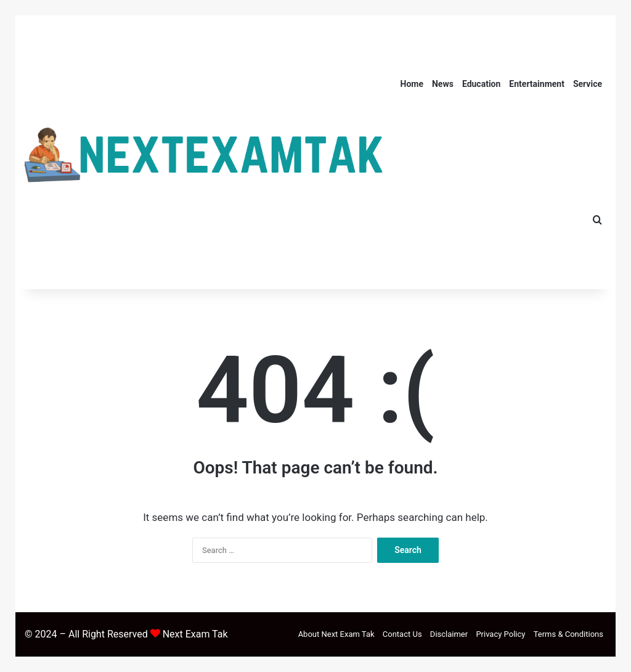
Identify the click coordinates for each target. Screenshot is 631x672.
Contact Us (402, 634)
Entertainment (537, 84)
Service (588, 84)
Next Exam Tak (195, 634)
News (443, 84)
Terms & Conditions (568, 634)
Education (481, 84)
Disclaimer (449, 634)
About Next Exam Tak (336, 634)
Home (412, 84)
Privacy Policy (500, 634)
